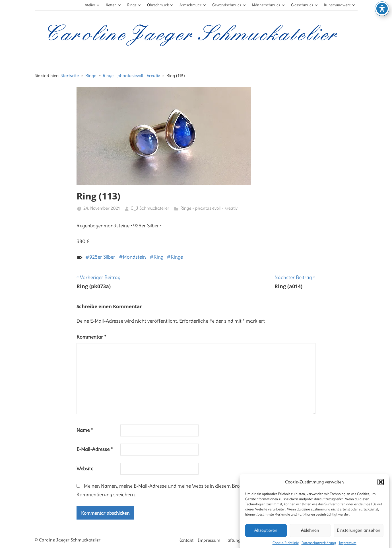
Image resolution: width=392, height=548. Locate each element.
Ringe (134, 5)
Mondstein (134, 257)
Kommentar (91, 337)
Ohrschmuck (160, 5)
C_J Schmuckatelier (150, 208)
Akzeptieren (266, 536)
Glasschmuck (305, 5)
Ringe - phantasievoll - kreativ (209, 208)
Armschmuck (193, 5)
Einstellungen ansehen (359, 536)
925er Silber (102, 257)
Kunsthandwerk (340, 5)
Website (85, 469)
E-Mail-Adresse (95, 449)
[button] (381, 488)
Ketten (114, 5)
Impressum (209, 540)
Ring (158, 257)
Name (85, 430)
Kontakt (186, 540)
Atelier (92, 5)
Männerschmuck (269, 5)
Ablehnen (310, 536)
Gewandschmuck (229, 5)
